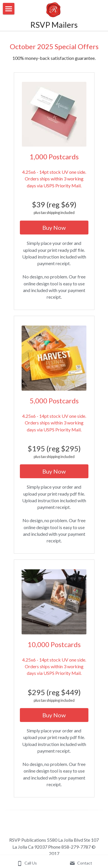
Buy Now (54, 230)
